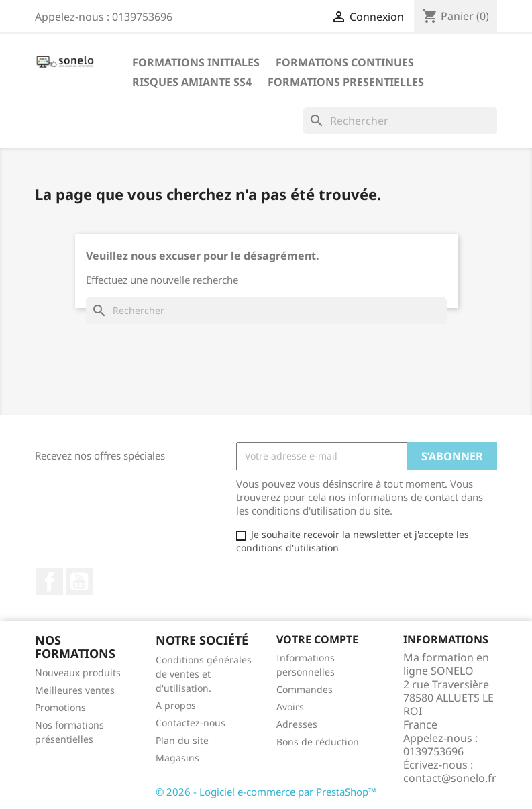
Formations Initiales (196, 62)
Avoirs (290, 707)
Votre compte (317, 639)
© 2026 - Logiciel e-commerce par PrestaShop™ (266, 792)
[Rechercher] (400, 121)
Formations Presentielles (346, 82)
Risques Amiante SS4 (192, 82)
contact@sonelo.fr (450, 778)
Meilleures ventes (75, 690)
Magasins (177, 758)
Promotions (60, 707)
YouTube (79, 582)
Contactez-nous (191, 723)
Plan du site (182, 740)
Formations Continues (345, 62)
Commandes (305, 689)
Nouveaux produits (78, 672)
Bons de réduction (318, 742)
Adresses (297, 724)
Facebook (50, 582)
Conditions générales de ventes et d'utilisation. (204, 674)
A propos (176, 705)
